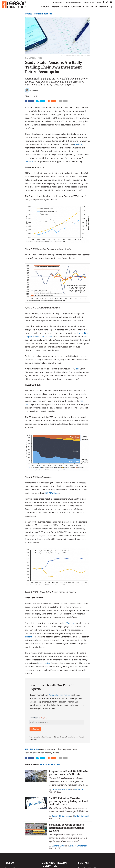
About (44, 7)
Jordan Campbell (81, 816)
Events (99, 2)
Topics (64, 7)
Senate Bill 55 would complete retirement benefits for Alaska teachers (67, 828)
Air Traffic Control (59, 2)
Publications (77, 7)
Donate (103, 7)
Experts (54, 7)
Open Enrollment (89, 2)
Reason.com (92, 7)
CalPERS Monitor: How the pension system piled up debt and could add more (69, 801)
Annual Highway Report (74, 2)
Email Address (38, 718)
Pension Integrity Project (59, 695)
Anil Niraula (32, 749)
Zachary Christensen (61, 789)
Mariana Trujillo (81, 789)
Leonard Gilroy (58, 846)
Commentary (34, 58)
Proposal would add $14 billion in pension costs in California (68, 773)
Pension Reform (43, 14)
